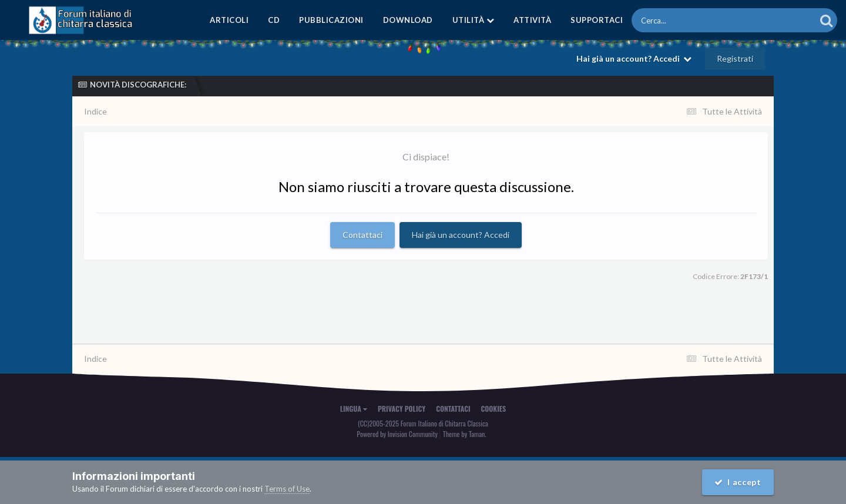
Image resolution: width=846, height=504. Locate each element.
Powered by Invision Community (397, 434)
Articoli (229, 20)
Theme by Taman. (465, 434)
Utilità (474, 20)
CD (274, 20)
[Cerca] (697, 20)
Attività (532, 20)
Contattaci (362, 235)
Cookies (494, 409)
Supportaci (597, 20)
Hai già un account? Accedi (634, 58)
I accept (738, 482)
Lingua (354, 409)
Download (408, 20)
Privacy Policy (402, 409)
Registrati (735, 58)
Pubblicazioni (331, 20)
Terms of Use (287, 489)
